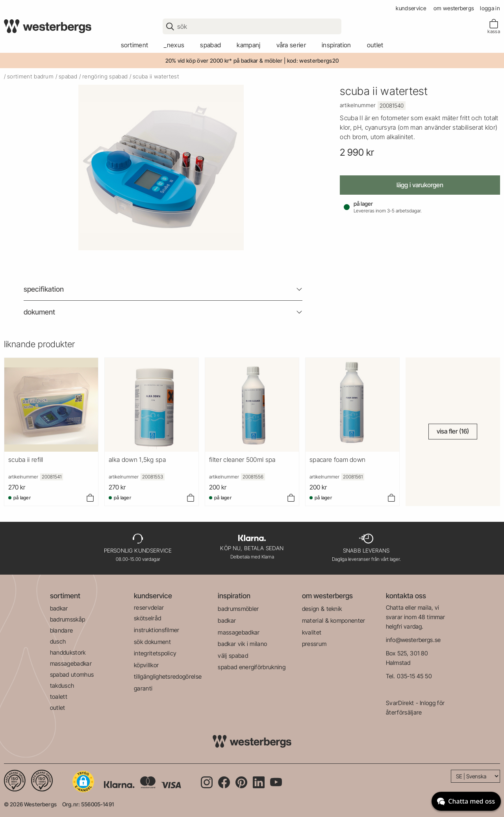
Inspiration (336, 45)
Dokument (39, 312)
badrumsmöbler (238, 609)
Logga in (490, 8)
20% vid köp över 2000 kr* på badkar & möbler (224, 60)
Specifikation (44, 289)
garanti (143, 688)
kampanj (248, 45)
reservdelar (149, 608)
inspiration (234, 596)
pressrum (314, 644)
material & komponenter (334, 621)
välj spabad (233, 656)
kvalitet (312, 632)
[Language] (475, 776)
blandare (62, 630)
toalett (59, 697)
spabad (210, 45)
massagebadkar (71, 663)
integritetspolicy (155, 653)
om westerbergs (454, 8)
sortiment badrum (30, 76)
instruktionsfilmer (157, 630)
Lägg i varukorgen (420, 185)
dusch (58, 641)
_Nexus (174, 45)
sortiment (135, 45)
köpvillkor (146, 665)
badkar (59, 608)
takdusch (62, 686)
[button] (83, 782)
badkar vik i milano (242, 644)
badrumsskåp (68, 619)
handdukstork (68, 652)
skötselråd (147, 618)
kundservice (411, 8)
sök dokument (152, 642)
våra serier (291, 45)
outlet (375, 45)
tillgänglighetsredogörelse (168, 676)
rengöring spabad (105, 76)
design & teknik (322, 609)
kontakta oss (406, 596)
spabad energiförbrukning (252, 667)
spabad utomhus (72, 675)
